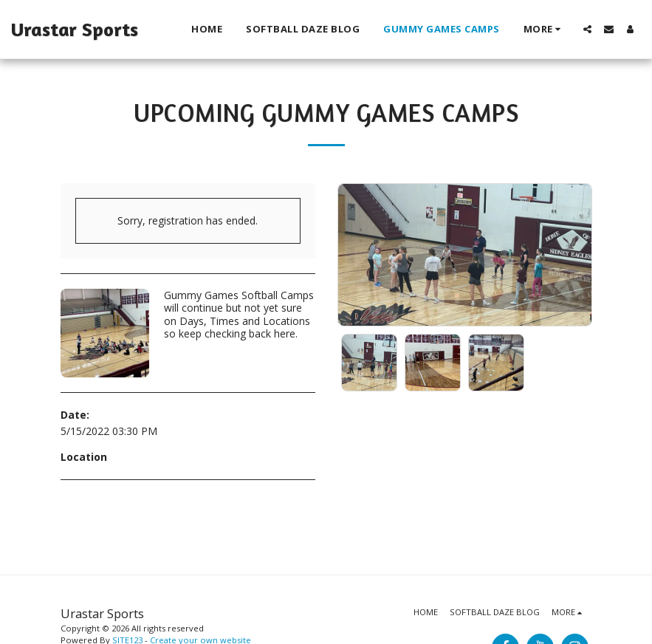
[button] (587, 29)
